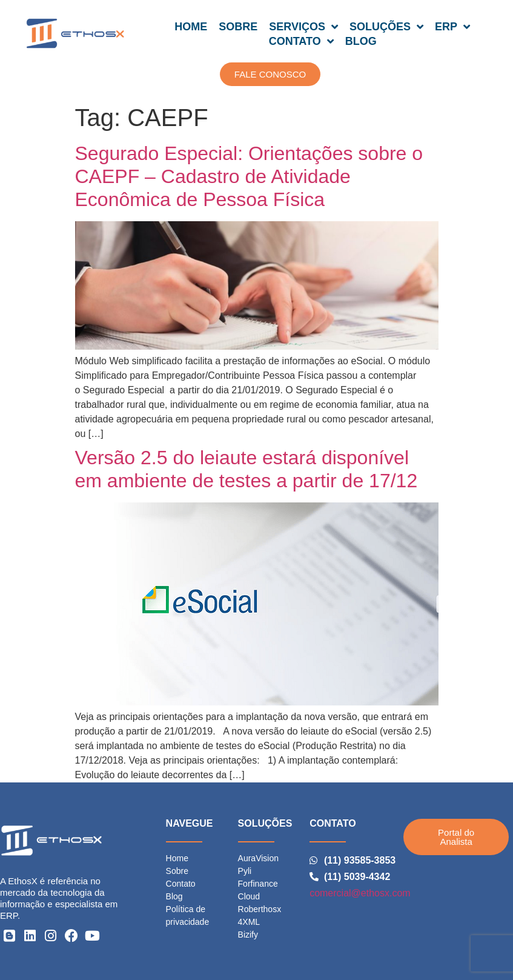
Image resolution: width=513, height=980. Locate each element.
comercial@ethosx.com (360, 893)
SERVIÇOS (303, 27)
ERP (452, 27)
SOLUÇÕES (386, 27)
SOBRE (238, 27)
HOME (191, 27)
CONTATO (301, 41)
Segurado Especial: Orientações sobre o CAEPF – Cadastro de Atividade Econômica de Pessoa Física (249, 177)
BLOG (361, 41)
